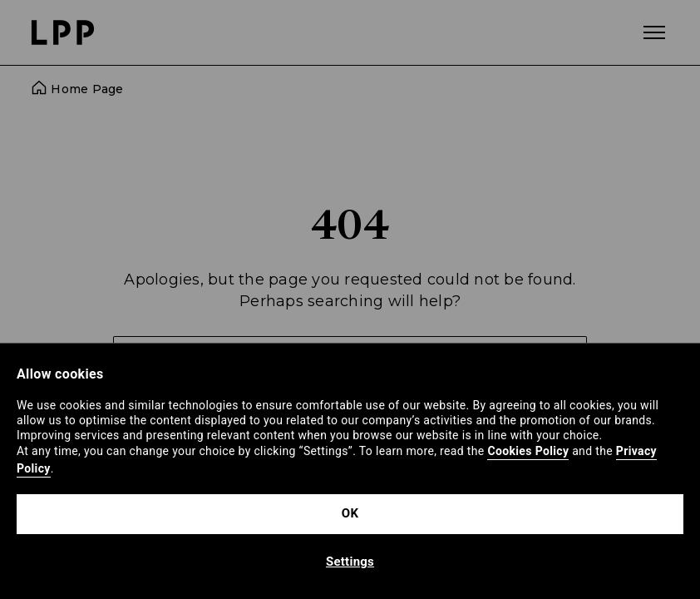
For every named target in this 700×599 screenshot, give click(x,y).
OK (350, 513)
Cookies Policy (528, 451)
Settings (350, 562)
